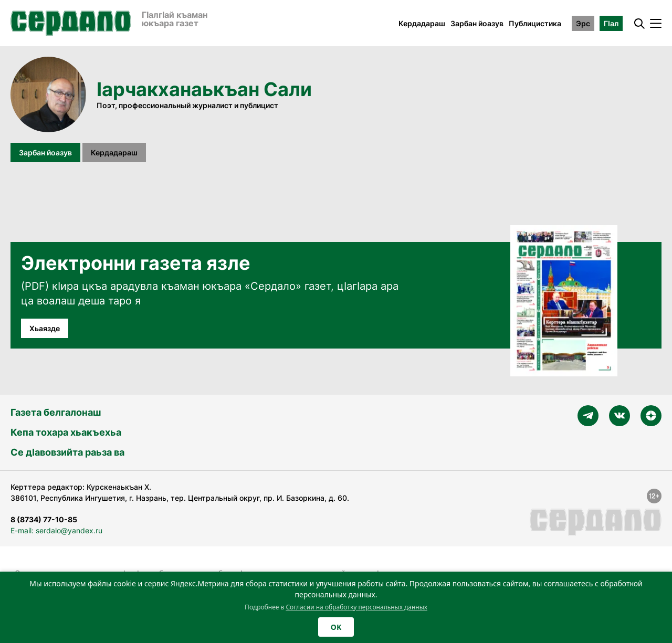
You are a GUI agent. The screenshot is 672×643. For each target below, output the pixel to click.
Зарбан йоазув (477, 23)
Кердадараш (422, 23)
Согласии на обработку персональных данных (356, 607)
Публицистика (535, 23)
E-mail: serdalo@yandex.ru (56, 530)
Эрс (583, 23)
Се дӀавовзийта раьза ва (67, 452)
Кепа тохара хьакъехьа (66, 432)
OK (336, 627)
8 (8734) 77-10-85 (44, 519)
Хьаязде (45, 328)
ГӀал (611, 23)
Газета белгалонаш (56, 412)
